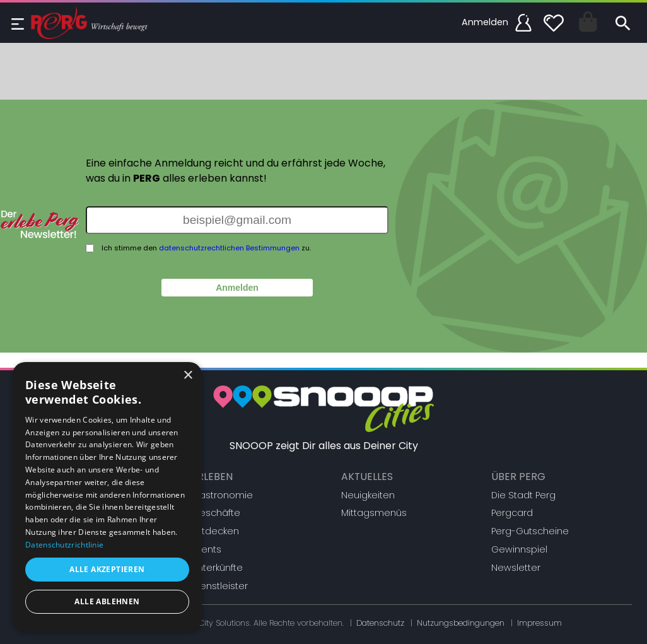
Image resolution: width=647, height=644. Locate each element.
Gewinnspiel (519, 549)
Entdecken (215, 531)
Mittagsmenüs (374, 513)
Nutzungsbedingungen (461, 623)
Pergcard (512, 513)
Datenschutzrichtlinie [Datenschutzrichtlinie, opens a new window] (64, 545)
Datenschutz (380, 623)
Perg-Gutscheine (530, 531)
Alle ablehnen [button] (107, 601)
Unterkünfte (217, 568)
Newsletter (516, 568)
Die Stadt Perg (523, 495)
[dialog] (107, 497)
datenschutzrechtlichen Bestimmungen (229, 248)
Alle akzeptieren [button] (107, 569)
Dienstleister (220, 586)
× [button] (188, 376)
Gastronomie (222, 495)
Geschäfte (216, 513)
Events (207, 549)
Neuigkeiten (368, 495)
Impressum (539, 623)
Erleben (212, 477)
